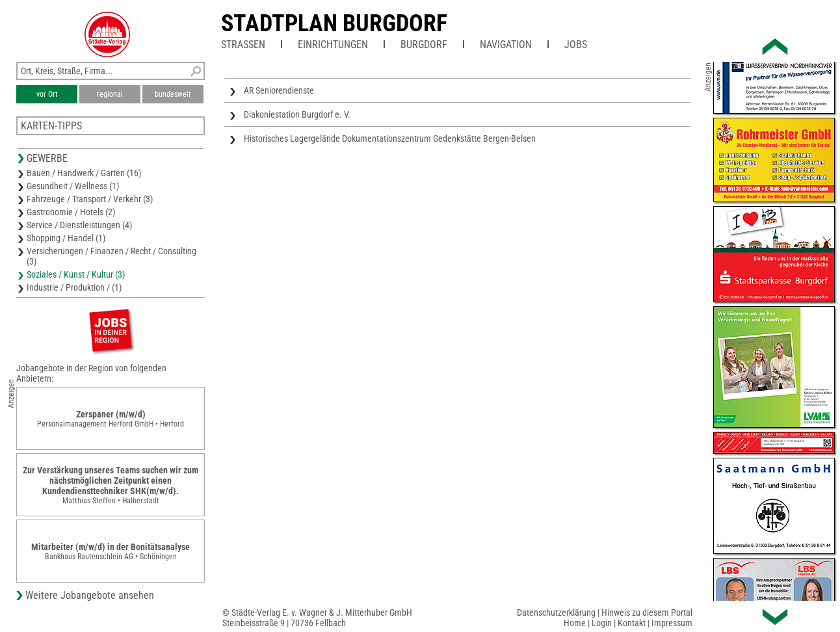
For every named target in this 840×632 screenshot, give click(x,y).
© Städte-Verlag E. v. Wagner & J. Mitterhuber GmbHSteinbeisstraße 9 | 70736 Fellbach (317, 618)
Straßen (243, 45)
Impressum (672, 623)
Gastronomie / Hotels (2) (71, 212)
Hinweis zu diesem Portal (647, 612)
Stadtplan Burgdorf (334, 23)
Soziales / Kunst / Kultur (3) (76, 274)
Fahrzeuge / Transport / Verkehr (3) (90, 199)
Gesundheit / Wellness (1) (73, 186)
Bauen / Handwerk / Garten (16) (84, 173)
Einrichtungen (333, 45)
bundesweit (173, 94)
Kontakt (632, 623)
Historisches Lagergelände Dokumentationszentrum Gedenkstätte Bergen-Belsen (390, 138)
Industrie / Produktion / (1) (74, 287)
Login (602, 623)
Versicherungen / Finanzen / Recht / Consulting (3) (112, 256)
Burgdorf (424, 45)
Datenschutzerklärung (556, 612)
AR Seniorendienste (279, 90)
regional (110, 94)
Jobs (576, 45)
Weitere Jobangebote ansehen (90, 595)
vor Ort (47, 94)
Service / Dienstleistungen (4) (79, 225)
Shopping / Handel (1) (66, 238)
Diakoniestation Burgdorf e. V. (297, 114)
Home (575, 623)
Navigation (506, 45)
